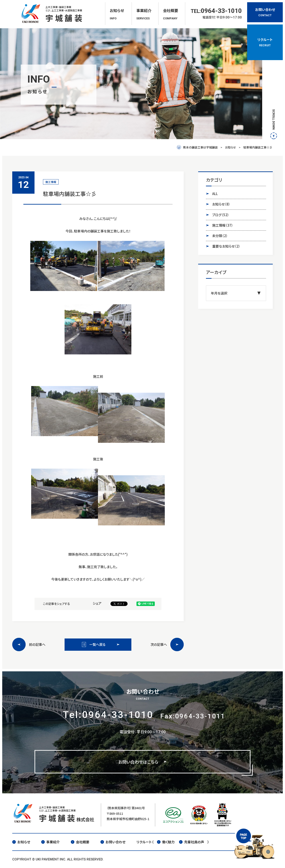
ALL (215, 194)
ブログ (221, 215)
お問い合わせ (113, 842)
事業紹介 (50, 842)
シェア (97, 603)
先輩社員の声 (192, 842)
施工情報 (223, 225)
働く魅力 (166, 842)
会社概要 (80, 842)
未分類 (220, 236)
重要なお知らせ (226, 246)
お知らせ (221, 204)
